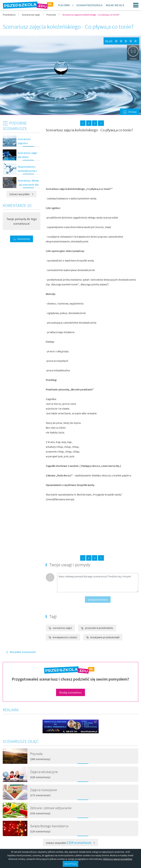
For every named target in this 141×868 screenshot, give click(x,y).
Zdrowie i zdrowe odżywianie (51, 808)
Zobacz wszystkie (22, 194)
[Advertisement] (68, 160)
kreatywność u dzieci (65, 637)
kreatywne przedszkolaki (105, 637)
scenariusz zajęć (62, 628)
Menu (136, 5)
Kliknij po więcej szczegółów (118, 859)
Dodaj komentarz (98, 600)
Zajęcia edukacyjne (44, 772)
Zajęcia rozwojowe (43, 790)
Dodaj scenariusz (70, 692)
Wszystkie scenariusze (23, 652)
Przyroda (36, 754)
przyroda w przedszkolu (99, 628)
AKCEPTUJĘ (70, 864)
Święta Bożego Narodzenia (49, 826)
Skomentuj (23, 239)
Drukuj (132, 112)
